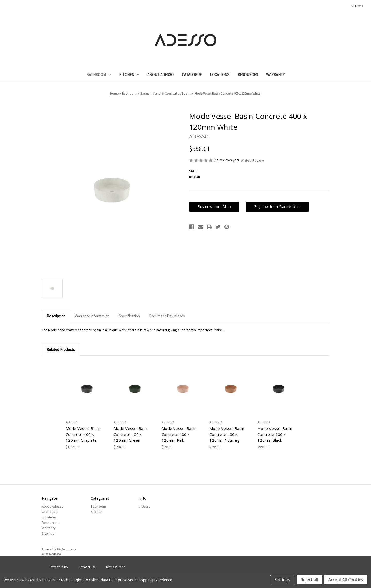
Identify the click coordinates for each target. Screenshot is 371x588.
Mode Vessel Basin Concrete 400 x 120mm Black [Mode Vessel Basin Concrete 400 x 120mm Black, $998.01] (275, 434)
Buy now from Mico (214, 207)
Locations (220, 75)
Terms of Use (87, 567)
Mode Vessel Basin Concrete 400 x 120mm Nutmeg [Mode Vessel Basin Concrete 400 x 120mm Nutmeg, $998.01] (227, 434)
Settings (282, 580)
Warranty (275, 75)
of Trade (120, 567)
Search (357, 6)
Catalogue (192, 75)
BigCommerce (67, 549)
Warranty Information (92, 316)
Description (56, 316)
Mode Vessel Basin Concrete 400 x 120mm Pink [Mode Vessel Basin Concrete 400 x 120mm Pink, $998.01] (179, 434)
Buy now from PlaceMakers (277, 207)
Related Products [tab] (61, 349)
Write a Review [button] (252, 160)
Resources (248, 75)
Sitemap (48, 533)
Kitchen (129, 75)
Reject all (309, 580)
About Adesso (161, 75)
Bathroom (99, 75)
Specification (129, 316)
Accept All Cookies (346, 580)
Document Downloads (167, 316)
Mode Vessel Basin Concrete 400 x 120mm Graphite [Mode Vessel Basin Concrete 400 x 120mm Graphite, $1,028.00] (83, 434)
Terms (110, 567)
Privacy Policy (59, 567)
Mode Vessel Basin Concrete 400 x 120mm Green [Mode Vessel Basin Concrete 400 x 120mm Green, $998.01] (131, 434)
